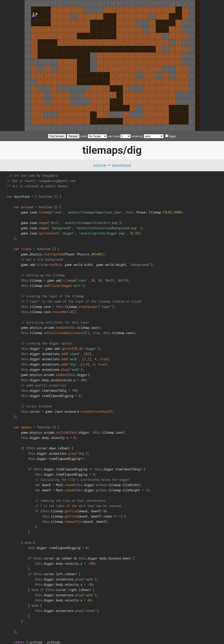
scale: (84, 136)
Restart (73, 136)
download (122, 165)
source (100, 165)
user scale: (114, 136)
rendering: (137, 136)
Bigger (171, 136)
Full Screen (57, 136)
